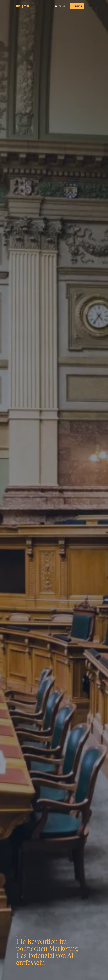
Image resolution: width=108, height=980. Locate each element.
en (56, 6)
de (64, 6)
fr (60, 6)
